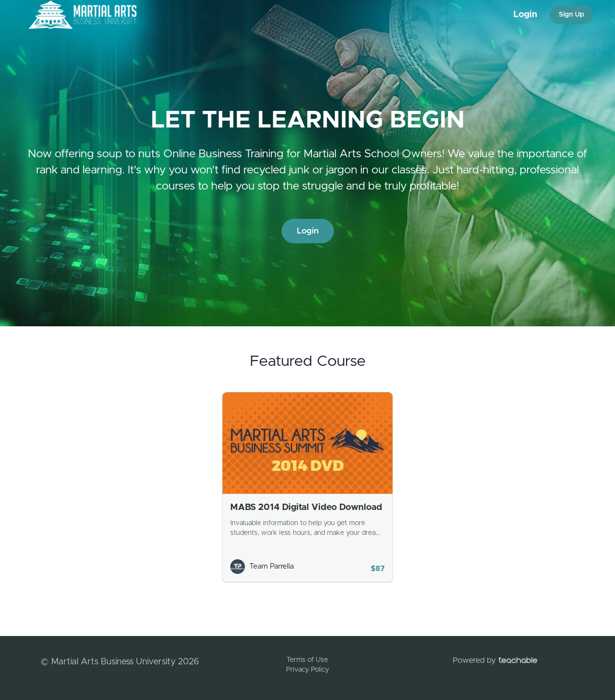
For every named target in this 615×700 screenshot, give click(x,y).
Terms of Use (307, 660)
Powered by (495, 660)
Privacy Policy (307, 670)
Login (525, 15)
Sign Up (571, 15)
